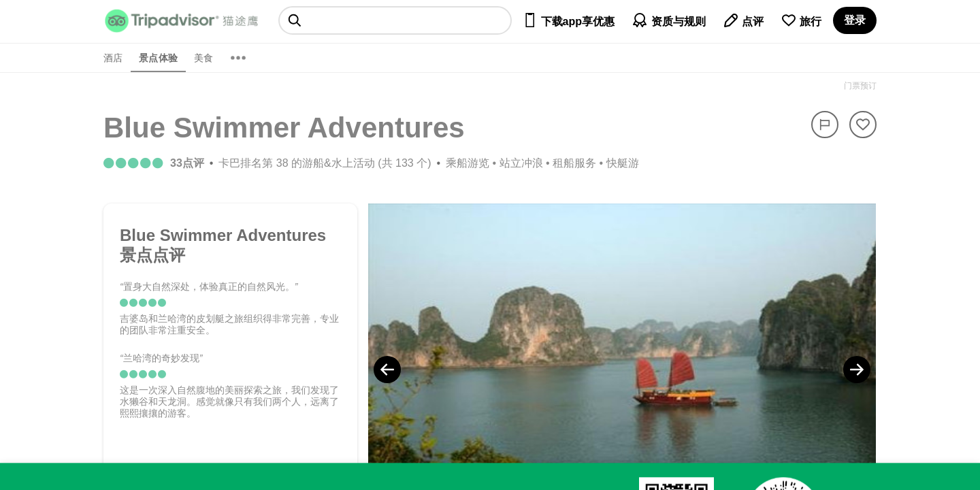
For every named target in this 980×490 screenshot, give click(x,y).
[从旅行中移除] (863, 125)
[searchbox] (395, 20)
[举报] (825, 125)
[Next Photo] (857, 370)
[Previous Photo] (387, 370)
